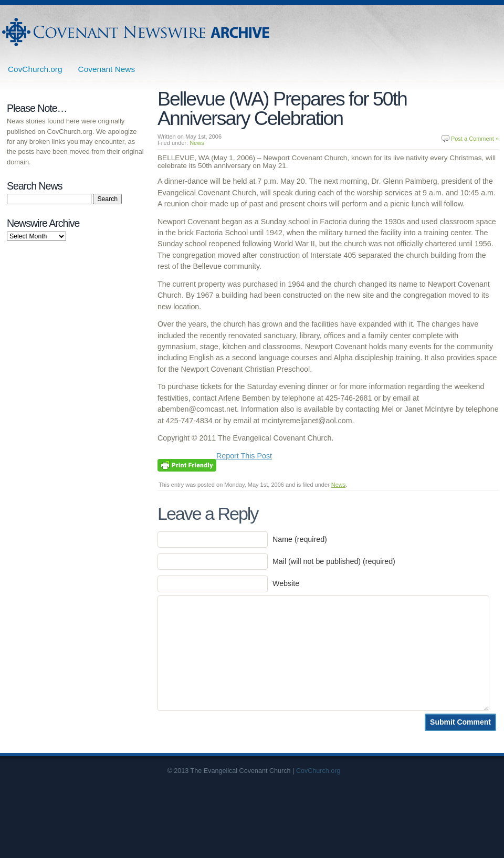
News (197, 143)
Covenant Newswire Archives (137, 32)
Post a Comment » (475, 139)
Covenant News (107, 69)
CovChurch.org (35, 69)
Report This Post (244, 456)
